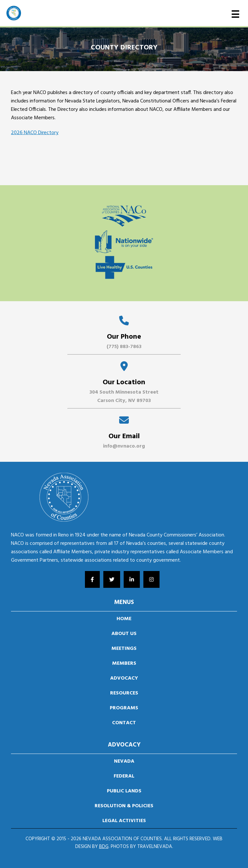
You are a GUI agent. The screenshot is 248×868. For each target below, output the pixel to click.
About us (124, 634)
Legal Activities (124, 821)
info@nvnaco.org (124, 446)
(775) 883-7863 (124, 347)
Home (124, 619)
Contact (124, 723)
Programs (124, 708)
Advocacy (124, 678)
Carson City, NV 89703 (124, 401)
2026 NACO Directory (35, 133)
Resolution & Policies (124, 806)
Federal (124, 776)
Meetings (124, 649)
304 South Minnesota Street (124, 392)
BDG (104, 847)
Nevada (124, 761)
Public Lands (124, 791)
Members (124, 663)
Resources (124, 693)
